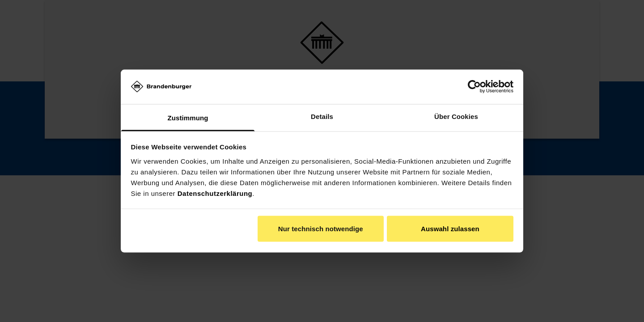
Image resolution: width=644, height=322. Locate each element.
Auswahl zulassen (450, 229)
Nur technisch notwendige (321, 229)
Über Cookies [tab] (456, 116)
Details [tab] (322, 116)
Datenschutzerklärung (215, 193)
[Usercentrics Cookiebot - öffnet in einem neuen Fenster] (474, 87)
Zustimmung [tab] (188, 117)
